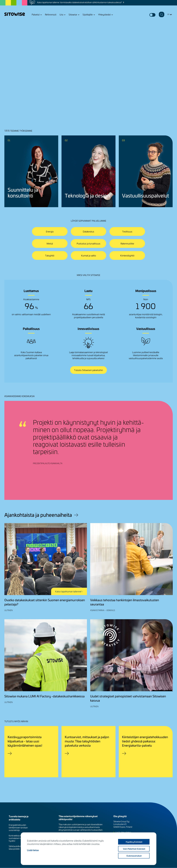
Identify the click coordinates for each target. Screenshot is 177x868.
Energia (50, 231)
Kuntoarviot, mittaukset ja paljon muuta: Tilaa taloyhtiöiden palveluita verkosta (87, 741)
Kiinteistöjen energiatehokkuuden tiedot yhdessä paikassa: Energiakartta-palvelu (145, 741)
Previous (157, 488)
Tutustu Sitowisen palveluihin (88, 370)
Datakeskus (88, 231)
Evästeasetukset (134, 856)
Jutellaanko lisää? (17, 90)
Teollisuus (127, 231)
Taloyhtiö (50, 255)
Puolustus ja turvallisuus (88, 243)
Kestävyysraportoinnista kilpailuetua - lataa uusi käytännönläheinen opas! (25, 741)
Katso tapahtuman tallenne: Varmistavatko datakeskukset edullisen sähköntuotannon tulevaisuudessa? (79, 2)
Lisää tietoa (33, 850)
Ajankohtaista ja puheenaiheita (38, 515)
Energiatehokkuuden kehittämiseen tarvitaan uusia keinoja (18, 828)
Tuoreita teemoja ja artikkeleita (19, 818)
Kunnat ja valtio (89, 255)
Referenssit (51, 14)
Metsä (50, 243)
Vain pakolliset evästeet (134, 849)
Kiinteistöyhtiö (127, 255)
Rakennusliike (127, 243)
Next (166, 488)
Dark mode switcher (152, 15)
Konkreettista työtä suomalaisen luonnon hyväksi (18, 838)
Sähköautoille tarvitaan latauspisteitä (18, 848)
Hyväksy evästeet (134, 842)
